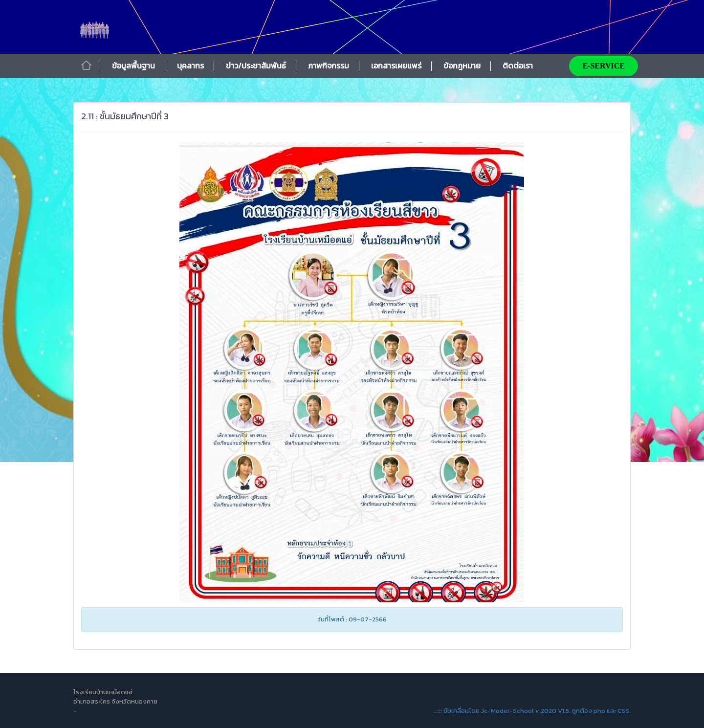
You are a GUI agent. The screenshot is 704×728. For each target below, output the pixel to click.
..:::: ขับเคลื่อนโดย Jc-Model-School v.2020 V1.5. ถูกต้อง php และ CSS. (532, 711)
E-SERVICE (604, 66)
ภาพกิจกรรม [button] (329, 66)
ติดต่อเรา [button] (518, 66)
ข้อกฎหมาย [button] (462, 66)
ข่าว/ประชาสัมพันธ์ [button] (256, 66)
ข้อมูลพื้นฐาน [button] (133, 66)
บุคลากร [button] (190, 66)
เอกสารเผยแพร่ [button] (396, 66)
